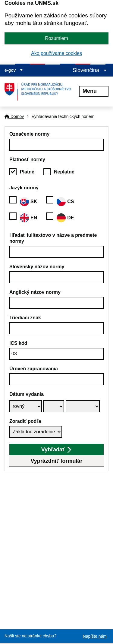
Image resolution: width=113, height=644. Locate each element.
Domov (14, 116)
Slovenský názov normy (37, 267)
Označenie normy (29, 134)
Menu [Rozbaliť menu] (94, 91)
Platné (27, 172)
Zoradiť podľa (25, 421)
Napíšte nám (95, 636)
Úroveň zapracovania (34, 369)
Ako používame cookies (56, 53)
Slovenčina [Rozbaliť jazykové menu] (90, 70)
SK (28, 202)
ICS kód (18, 343)
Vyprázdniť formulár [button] (57, 461)
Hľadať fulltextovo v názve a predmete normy (53, 238)
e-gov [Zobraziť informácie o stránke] (14, 70)
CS (65, 202)
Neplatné (64, 172)
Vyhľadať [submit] (56, 450)
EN (28, 218)
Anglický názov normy (35, 292)
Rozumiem (56, 38)
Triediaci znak (25, 318)
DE (65, 218)
